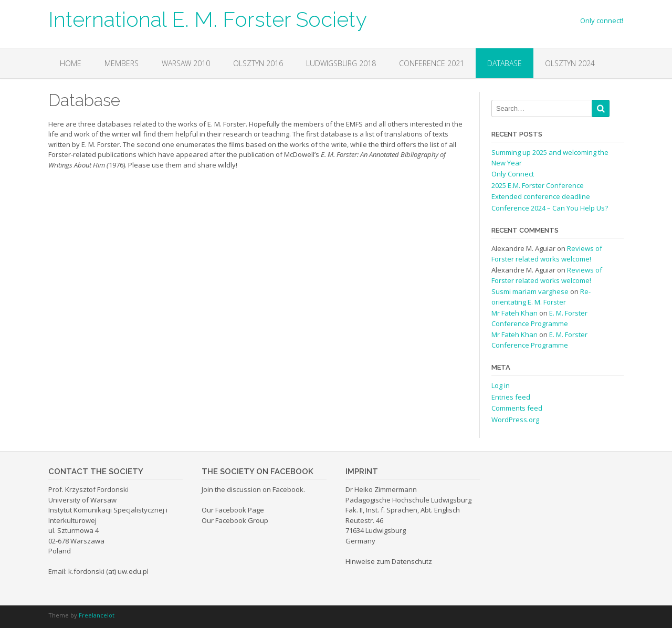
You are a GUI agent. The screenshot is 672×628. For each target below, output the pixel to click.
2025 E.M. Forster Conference (538, 185)
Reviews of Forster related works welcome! (547, 254)
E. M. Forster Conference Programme (539, 318)
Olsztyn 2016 (258, 63)
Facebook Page (240, 510)
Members (122, 63)
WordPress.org (515, 420)
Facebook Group (242, 520)
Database (505, 63)
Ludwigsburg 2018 (341, 63)
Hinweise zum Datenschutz (389, 561)
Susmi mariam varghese (530, 291)
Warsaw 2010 (186, 63)
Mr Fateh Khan (514, 313)
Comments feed (517, 408)
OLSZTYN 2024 (570, 63)
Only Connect (513, 174)
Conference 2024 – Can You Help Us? (550, 208)
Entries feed (511, 397)
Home (71, 63)
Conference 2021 (432, 63)
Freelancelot (97, 615)
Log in (501, 385)
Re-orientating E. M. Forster (541, 297)
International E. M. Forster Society (208, 18)
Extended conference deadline (541, 196)
